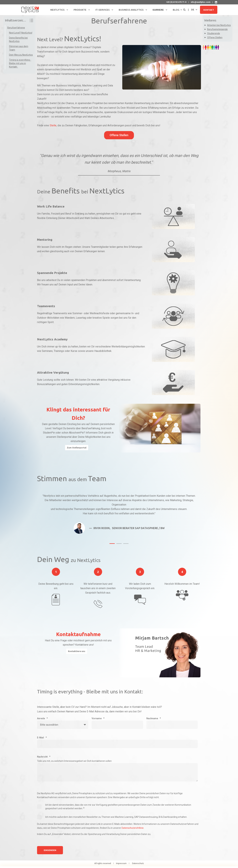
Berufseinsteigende (217, 29)
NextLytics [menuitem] (57, 10)
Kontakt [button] (209, 10)
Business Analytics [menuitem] (131, 10)
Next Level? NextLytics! (21, 33)
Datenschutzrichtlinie (133, 828)
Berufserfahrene (16, 28)
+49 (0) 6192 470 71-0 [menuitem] (176, 2)
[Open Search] (185, 9)
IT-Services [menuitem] (103, 10)
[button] (112, 544)
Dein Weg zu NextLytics (21, 55)
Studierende (214, 33)
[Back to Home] (30, 10)
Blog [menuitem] (176, 10)
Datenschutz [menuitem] (138, 863)
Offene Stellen (215, 37)
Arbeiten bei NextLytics (219, 25)
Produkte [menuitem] (80, 10)
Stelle (53, 125)
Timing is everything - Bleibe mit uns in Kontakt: (20, 63)
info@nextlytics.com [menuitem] (201, 2)
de (193, 9)
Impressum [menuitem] (121, 863)
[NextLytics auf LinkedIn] (216, 2)
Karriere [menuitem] (158, 10)
